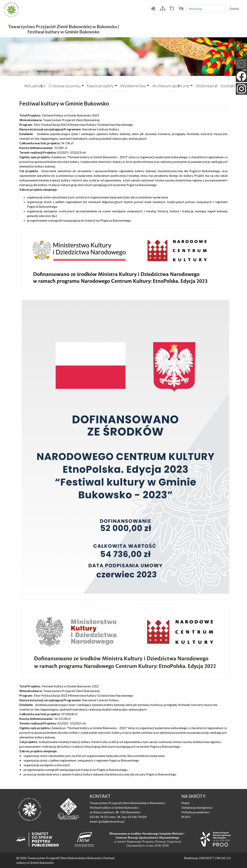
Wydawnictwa (133, 86)
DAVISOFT (207, 858)
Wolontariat (207, 86)
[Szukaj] (206, 9)
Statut (185, 803)
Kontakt (228, 86)
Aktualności (35, 86)
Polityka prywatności (195, 812)
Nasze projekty (100, 86)
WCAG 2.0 (223, 858)
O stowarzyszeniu (64, 86)
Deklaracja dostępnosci (197, 807)
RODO (186, 817)
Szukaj (234, 8)
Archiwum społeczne (171, 86)
